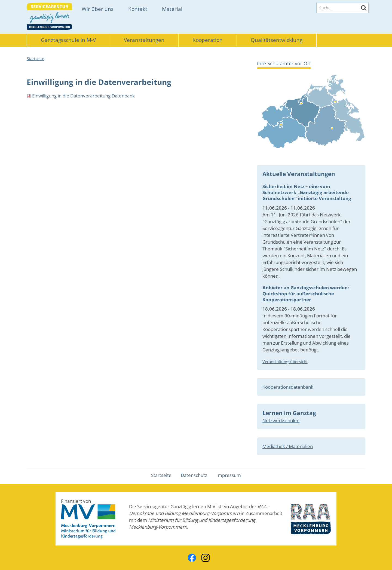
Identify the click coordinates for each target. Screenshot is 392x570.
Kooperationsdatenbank (288, 387)
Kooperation (208, 40)
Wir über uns (98, 9)
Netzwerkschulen (281, 420)
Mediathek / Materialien (288, 446)
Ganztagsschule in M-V (68, 40)
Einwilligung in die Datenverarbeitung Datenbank (83, 96)
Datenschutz (194, 475)
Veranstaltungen (144, 40)
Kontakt (138, 9)
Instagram (206, 558)
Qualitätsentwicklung (277, 40)
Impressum (229, 475)
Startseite (35, 59)
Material (172, 9)
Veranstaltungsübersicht (285, 361)
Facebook (192, 558)
